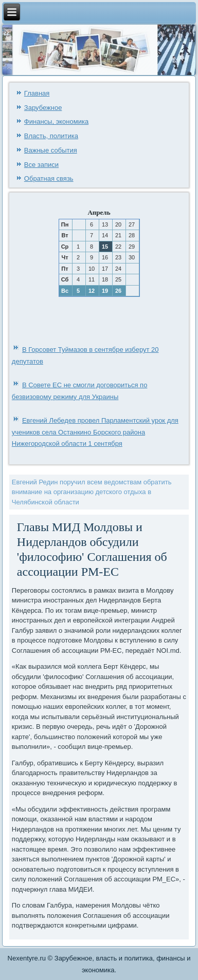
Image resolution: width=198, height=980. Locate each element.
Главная (37, 93)
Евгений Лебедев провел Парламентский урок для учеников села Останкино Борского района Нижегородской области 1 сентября (95, 432)
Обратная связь (49, 178)
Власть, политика (51, 136)
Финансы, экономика (56, 121)
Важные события (51, 150)
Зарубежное (43, 108)
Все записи (41, 165)
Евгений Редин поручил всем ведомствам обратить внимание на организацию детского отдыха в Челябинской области (92, 492)
